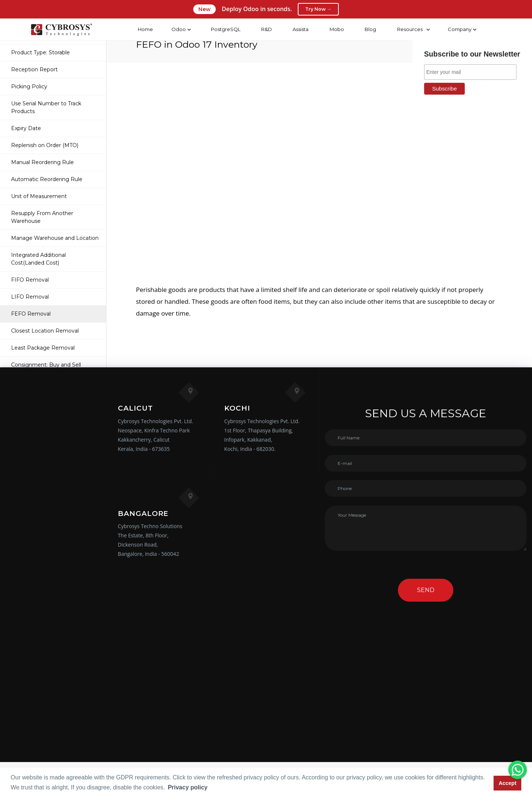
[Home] (61, 30)
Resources (410, 29)
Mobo (336, 29)
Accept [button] (508, 783)
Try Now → (318, 9)
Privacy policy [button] (188, 787)
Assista (300, 29)
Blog (370, 29)
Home (145, 29)
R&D (266, 29)
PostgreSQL (225, 29)
